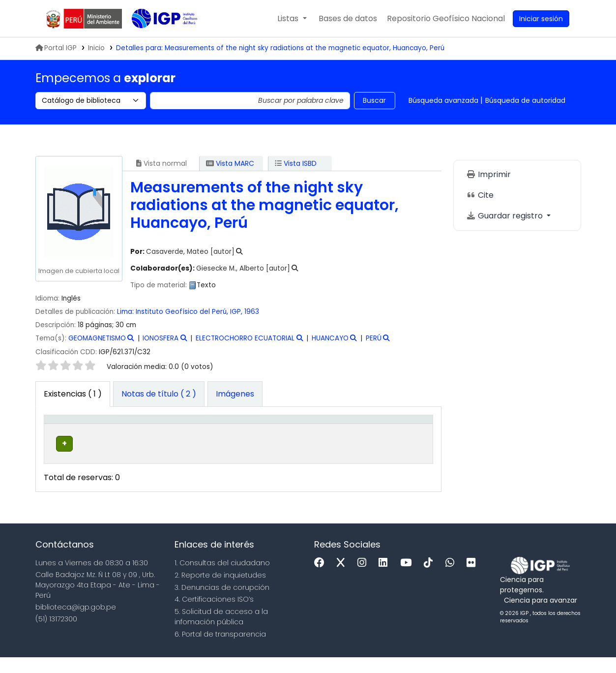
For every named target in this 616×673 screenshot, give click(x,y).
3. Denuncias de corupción (222, 603)
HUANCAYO (330, 338)
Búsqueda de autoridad (525, 100)
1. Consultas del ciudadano (222, 579)
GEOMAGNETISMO (97, 338)
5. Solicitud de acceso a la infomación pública (221, 633)
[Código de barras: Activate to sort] (400, 430)
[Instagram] (364, 579)
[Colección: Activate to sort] (194, 430)
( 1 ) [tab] (73, 394)
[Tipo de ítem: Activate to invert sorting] (70, 430)
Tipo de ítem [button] (62, 429)
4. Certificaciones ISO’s (214, 615)
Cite (480, 195)
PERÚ (374, 338)
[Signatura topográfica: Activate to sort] (273, 430)
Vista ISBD (296, 163)
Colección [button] (188, 435)
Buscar (374, 100)
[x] (343, 579)
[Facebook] (322, 579)
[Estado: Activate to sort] (346, 430)
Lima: (125, 312)
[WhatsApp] (452, 579)
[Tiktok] (431, 579)
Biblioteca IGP (156, 38)
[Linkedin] (385, 579)
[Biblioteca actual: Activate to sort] (130, 430)
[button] (292, 19)
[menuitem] (446, 19)
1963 (252, 312)
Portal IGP (56, 48)
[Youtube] (408, 579)
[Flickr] (473, 579)
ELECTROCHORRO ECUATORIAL (245, 338)
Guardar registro (505, 216)
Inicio (96, 48)
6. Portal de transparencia (220, 650)
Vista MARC (230, 163)
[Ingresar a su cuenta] (541, 19)
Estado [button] (340, 435)
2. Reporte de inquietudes (220, 591)
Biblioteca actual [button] (118, 429)
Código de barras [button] (392, 429)
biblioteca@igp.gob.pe (76, 623)
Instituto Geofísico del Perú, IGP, (189, 312)
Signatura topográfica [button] (249, 429)
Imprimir (488, 174)
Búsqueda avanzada (443, 100)
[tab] (159, 394)
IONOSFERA (161, 338)
